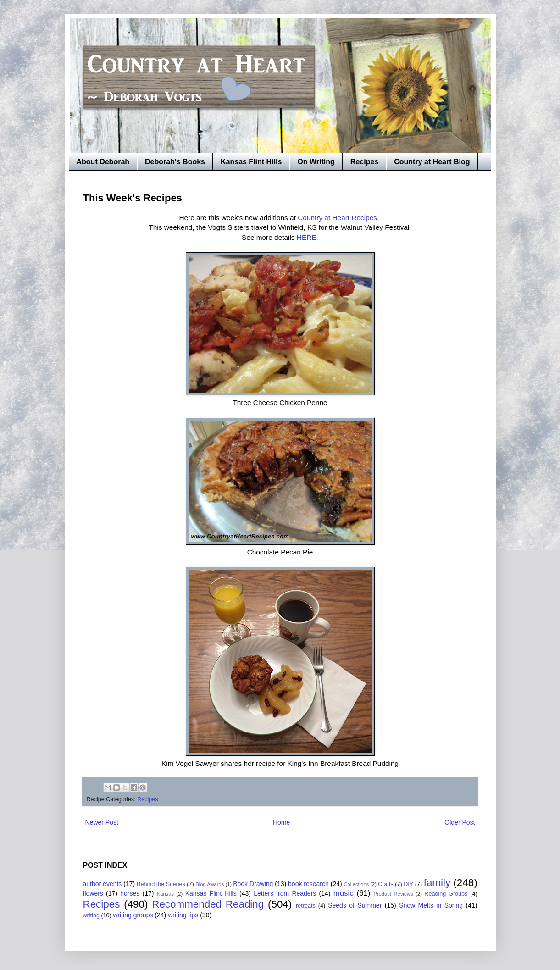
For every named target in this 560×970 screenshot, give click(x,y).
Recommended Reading (208, 904)
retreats (306, 906)
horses (130, 893)
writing (91, 915)
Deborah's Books (175, 162)
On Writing (316, 162)
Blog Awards (210, 884)
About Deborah (103, 162)
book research (308, 884)
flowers (93, 893)
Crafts (386, 884)
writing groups (133, 915)
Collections (357, 884)
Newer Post (102, 822)
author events (103, 884)
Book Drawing (253, 884)
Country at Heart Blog (432, 162)
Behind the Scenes (161, 884)
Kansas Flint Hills (251, 162)
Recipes (364, 162)
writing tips (183, 915)
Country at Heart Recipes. (339, 218)
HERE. (308, 237)
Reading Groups (446, 894)
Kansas (165, 894)
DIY (408, 884)
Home (281, 822)
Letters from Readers (285, 893)
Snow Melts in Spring (431, 905)
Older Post (460, 822)
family (437, 883)
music (344, 893)
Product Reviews (393, 894)
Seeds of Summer (355, 905)
